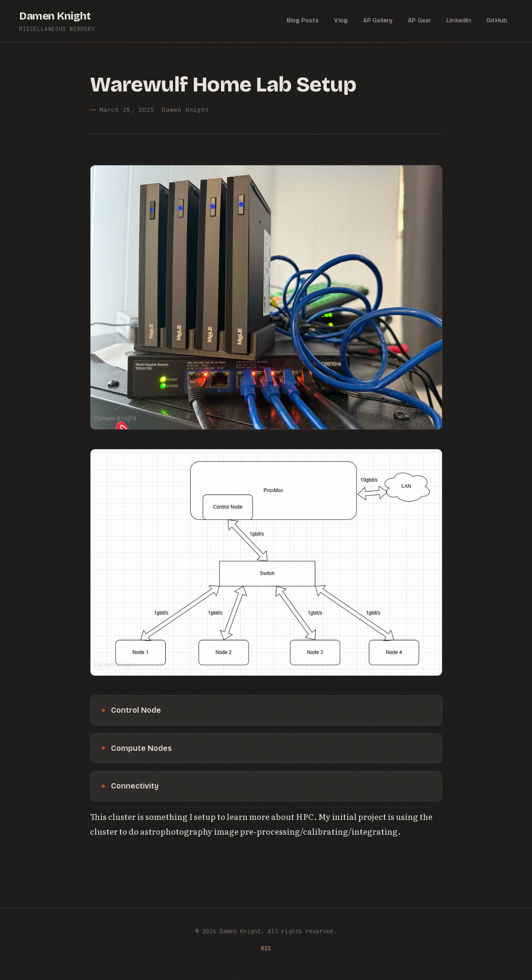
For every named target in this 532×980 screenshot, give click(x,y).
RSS (266, 949)
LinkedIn (459, 20)
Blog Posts (303, 20)
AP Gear (419, 20)
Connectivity (135, 786)
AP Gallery (378, 20)
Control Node (136, 710)
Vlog (341, 20)
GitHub (497, 20)
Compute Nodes (141, 748)
